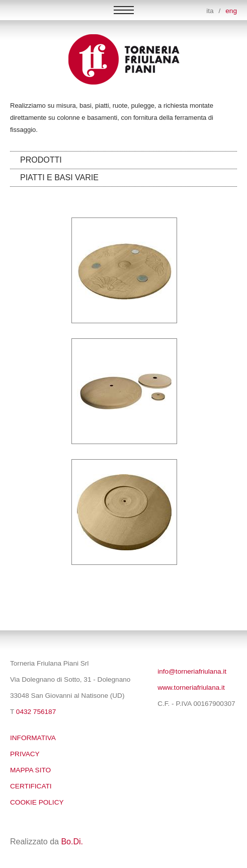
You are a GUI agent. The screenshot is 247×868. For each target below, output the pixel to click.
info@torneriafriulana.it (192, 671)
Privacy (25, 754)
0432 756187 (36, 712)
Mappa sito (30, 770)
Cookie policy (37, 802)
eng (231, 11)
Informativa (33, 738)
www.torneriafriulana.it (191, 688)
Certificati (31, 786)
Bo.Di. (72, 842)
